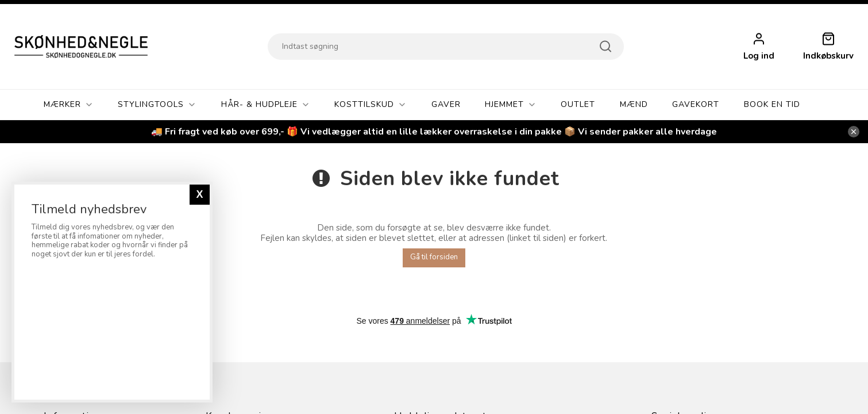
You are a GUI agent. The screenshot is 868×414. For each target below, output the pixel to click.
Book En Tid (772, 104)
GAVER (446, 104)
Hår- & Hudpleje (266, 105)
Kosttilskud (371, 105)
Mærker (69, 105)
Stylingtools (157, 105)
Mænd (634, 104)
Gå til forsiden (434, 257)
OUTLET (578, 104)
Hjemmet (511, 105)
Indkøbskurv (828, 56)
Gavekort (696, 104)
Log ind (759, 56)
